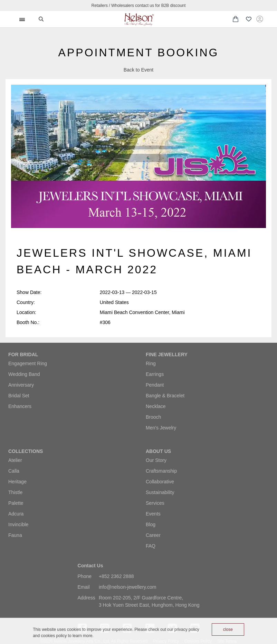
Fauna (15, 535)
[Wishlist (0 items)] (249, 19)
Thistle (15, 492)
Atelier (15, 460)
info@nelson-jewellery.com (127, 587)
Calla (14, 471)
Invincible (18, 524)
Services (155, 503)
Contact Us (90, 566)
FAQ (151, 546)
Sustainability (160, 492)
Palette (16, 503)
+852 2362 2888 (116, 576)
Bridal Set (19, 396)
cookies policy (54, 636)
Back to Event (138, 70)
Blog (151, 524)
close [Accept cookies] (228, 629)
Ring (151, 363)
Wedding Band (24, 374)
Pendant (155, 385)
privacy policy (187, 629)
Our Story (156, 460)
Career (153, 535)
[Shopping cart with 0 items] (236, 19)
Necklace (156, 406)
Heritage (17, 482)
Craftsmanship (161, 471)
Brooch (153, 417)
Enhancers (20, 406)
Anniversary (21, 385)
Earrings (155, 374)
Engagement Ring (28, 363)
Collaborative (160, 482)
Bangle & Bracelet (165, 396)
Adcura (16, 514)
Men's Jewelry (161, 428)
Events (153, 514)
